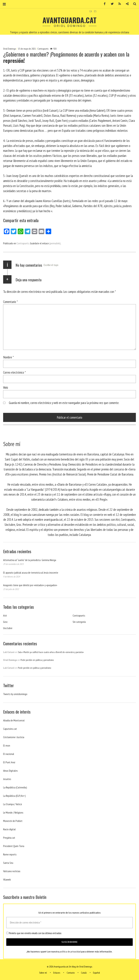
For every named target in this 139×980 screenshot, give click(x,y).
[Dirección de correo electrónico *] (69, 923)
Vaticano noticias (12, 871)
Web (6, 387)
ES (95, 11)
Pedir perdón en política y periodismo (37, 660)
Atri (5, 615)
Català (84, 973)
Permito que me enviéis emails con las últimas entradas (34, 933)
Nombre (8, 357)
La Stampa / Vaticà (12, 804)
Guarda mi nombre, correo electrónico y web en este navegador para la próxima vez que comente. (64, 403)
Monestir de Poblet (13, 821)
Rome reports (10, 854)
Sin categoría (79, 622)
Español (96, 973)
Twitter (111, 4)
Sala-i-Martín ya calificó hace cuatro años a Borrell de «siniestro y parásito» (51, 652)
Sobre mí (43, 973)
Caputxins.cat (10, 729)
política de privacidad (70, 952)
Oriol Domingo (10, 49)
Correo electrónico (14, 372)
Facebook (103, 4)
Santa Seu (8, 863)
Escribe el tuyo (51, 265)
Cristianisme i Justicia (14, 737)
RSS (118, 4)
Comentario (10, 302)
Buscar (133, 4)
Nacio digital (9, 829)
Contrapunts (43, 49)
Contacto (71, 973)
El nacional (9, 754)
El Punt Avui (9, 762)
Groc (5, 622)
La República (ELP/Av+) (14, 796)
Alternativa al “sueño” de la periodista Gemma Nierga (30, 560)
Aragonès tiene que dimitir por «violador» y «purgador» (30, 585)
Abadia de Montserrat (14, 720)
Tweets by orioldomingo (15, 694)
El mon (7, 745)
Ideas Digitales (10, 771)
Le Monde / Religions (13, 812)
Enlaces (57, 973)
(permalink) (55, 243)
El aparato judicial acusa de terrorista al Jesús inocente (31, 573)
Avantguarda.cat (69, 20)
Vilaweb (7, 879)
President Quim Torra (14, 846)
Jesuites (7, 779)
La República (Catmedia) (15, 787)
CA (91, 11)
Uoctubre (8, 628)
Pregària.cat (9, 838)
